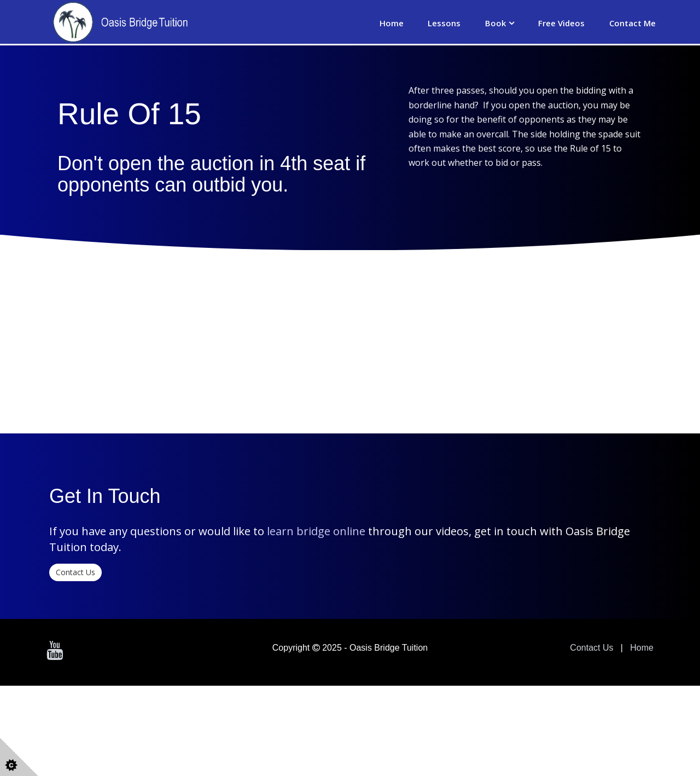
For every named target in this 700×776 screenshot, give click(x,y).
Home (392, 23)
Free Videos (561, 23)
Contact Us (75, 700)
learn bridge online (316, 659)
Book (495, 23)
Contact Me (632, 23)
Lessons (444, 23)
